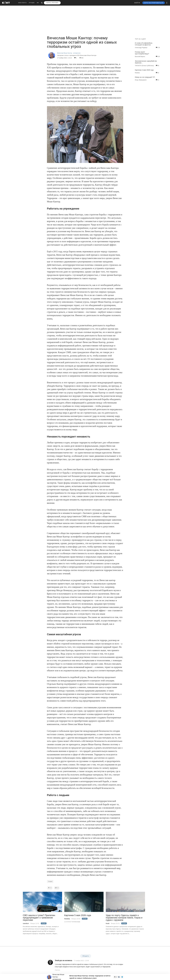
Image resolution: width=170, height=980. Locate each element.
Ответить (57, 970)
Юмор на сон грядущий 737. (145, 77)
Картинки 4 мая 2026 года (144, 70)
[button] (167, 3)
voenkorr (26, 923)
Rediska (67, 919)
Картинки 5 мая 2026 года (78, 915)
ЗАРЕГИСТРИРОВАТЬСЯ (154, 3)
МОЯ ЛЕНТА (22, 3)
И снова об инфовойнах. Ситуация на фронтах (144, 44)
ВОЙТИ (137, 3)
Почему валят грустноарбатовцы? (142, 53)
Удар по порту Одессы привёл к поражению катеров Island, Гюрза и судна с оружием (124, 918)
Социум (50, 881)
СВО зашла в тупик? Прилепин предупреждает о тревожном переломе (39, 918)
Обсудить (86, 956)
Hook (108, 923)
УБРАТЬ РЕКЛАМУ (52, 3)
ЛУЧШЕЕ (32, 3)
